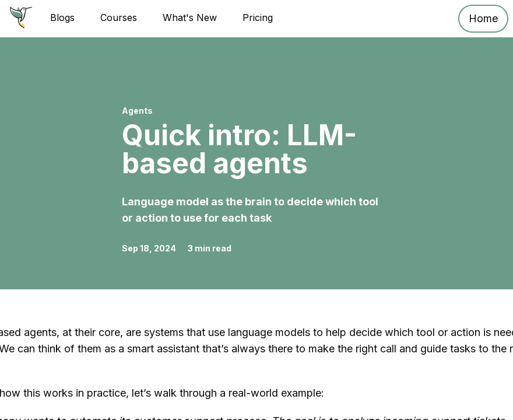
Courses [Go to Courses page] (119, 17)
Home (483, 18)
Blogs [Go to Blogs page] (62, 17)
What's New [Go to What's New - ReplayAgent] (190, 17)
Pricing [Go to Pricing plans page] (258, 17)
